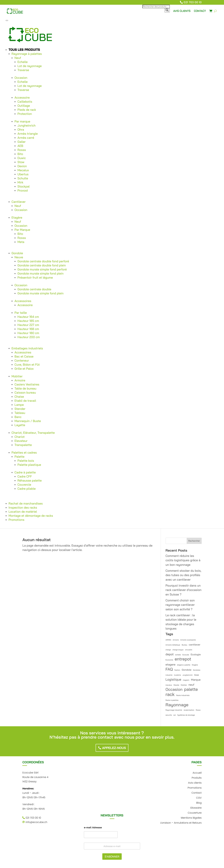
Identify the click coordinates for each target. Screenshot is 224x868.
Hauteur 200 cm (29, 337)
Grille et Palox (24, 369)
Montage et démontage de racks (31, 516)
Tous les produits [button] (24, 50)
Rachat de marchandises (26, 503)
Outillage (24, 106)
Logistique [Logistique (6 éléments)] (173, 679)
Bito (20, 154)
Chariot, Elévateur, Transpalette (33, 433)
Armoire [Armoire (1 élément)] (176, 640)
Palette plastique (29, 465)
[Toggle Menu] (7, 20)
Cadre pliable (27, 489)
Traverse (23, 70)
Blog (199, 802)
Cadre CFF (25, 476)
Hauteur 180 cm (28, 333)
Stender (20, 409)
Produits (197, 777)
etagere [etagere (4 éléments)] (170, 664)
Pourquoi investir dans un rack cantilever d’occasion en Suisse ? (184, 590)
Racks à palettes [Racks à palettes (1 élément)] (172, 700)
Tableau (20, 413)
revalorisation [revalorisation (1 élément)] (189, 710)
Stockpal (24, 186)
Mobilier (17, 376)
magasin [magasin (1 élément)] (186, 680)
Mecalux (23, 170)
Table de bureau (25, 388)
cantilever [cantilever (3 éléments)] (195, 645)
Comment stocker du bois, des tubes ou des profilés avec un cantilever (183, 575)
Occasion (21, 78)
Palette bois (26, 461)
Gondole (17, 253)
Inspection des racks (23, 508)
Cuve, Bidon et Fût (27, 365)
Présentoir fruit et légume (35, 278)
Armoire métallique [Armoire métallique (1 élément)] (173, 645)
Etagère (17, 218)
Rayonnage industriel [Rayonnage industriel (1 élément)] (174, 710)
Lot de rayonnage (30, 66)
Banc (18, 417)
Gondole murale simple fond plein (41, 273)
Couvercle (24, 485)
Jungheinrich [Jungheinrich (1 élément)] (188, 675)
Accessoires (23, 301)
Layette (20, 425)
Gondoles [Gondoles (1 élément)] (197, 670)
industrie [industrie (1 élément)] (169, 675)
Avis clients (195, 782)
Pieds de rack (27, 110)
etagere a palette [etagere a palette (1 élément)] (184, 665)
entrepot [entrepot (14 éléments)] (183, 659)
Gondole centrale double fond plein (42, 265)
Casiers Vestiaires (27, 384)
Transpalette (23, 445)
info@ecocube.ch (35, 822)
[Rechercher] (167, 10)
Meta (21, 242)
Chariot (20, 437)
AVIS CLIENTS (182, 11)
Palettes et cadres (24, 453)
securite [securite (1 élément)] (169, 715)
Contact (197, 792)
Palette (20, 457)
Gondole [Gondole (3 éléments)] (187, 670)
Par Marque (22, 230)
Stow (21, 162)
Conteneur (22, 360)
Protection (25, 114)
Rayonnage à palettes (27, 54)
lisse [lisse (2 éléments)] (197, 675)
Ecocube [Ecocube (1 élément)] (186, 655)
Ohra (21, 130)
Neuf (18, 58)
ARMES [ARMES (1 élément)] (168, 640)
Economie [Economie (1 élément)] (169, 660)
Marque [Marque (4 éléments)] (196, 680)
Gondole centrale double (34, 289)
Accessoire (22, 98)
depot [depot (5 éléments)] (170, 654)
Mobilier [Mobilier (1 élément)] (184, 685)
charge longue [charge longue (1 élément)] (178, 650)
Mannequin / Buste (28, 421)
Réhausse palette (30, 480)
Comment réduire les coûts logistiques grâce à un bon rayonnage (183, 560)
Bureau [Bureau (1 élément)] (184, 645)
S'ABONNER (112, 857)
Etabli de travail (25, 401)
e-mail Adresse (93, 827)
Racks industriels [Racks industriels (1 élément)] (183, 695)
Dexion (22, 166)
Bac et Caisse (24, 356)
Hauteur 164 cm (28, 317)
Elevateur (21, 441)
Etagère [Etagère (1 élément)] (195, 665)
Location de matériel (23, 512)
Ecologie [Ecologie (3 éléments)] (196, 654)
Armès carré (26, 138)
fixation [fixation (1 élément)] (177, 670)
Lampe (19, 405)
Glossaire (196, 807)
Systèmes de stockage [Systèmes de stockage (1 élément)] (186, 715)
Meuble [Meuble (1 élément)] (176, 685)
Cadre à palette (25, 472)
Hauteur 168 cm (28, 329)
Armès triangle (28, 134)
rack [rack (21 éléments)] (170, 694)
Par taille (21, 313)
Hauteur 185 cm (28, 321)
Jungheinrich (27, 125)
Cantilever (19, 202)
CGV (199, 797)
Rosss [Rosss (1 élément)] (198, 710)
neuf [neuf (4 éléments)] (191, 685)
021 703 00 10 (193, 2)
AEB (20, 146)
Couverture (195, 812)
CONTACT (200, 11)
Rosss (22, 150)
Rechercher (194, 541)
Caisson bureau (25, 393)
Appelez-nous (114, 748)
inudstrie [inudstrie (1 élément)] (177, 675)
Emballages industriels (27, 348)
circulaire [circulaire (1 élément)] (189, 650)
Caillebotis (25, 102)
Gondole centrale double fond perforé (43, 261)
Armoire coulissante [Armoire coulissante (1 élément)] (188, 640)
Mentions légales (191, 817)
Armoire (20, 380)
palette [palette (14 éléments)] (191, 689)
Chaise (19, 397)
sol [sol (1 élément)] (175, 715)
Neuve (19, 257)
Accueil (197, 772)
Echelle (23, 62)
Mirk (20, 182)
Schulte (23, 178)
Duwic (22, 158)
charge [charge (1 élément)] (168, 650)
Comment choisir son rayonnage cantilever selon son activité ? (180, 605)
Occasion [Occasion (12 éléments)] (174, 689)
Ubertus (23, 174)
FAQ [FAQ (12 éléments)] (169, 669)
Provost (23, 190)
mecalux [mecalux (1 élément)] (169, 685)
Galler (22, 142)
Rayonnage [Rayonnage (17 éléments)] (177, 705)
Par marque (22, 121)
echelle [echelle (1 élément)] (178, 655)
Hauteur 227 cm (28, 325)
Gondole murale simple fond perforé (42, 269)
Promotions (16, 520)
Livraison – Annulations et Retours (181, 822)
